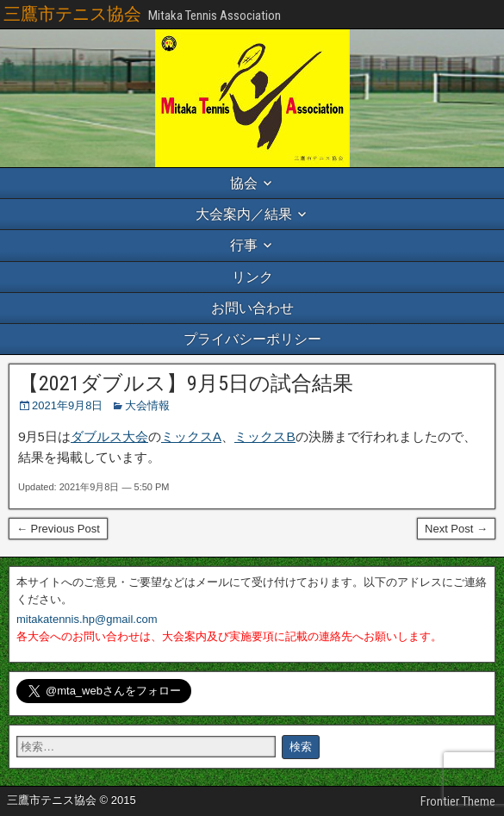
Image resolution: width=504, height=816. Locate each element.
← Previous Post (58, 529)
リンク (252, 277)
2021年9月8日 (67, 405)
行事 (244, 245)
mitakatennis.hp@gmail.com (87, 619)
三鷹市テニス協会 (72, 14)
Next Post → (456, 529)
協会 (244, 183)
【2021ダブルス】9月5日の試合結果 (186, 383)
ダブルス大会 (109, 436)
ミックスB (265, 436)
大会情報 (147, 405)
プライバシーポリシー (252, 339)
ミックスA (191, 436)
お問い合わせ (252, 308)
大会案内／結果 (244, 214)
